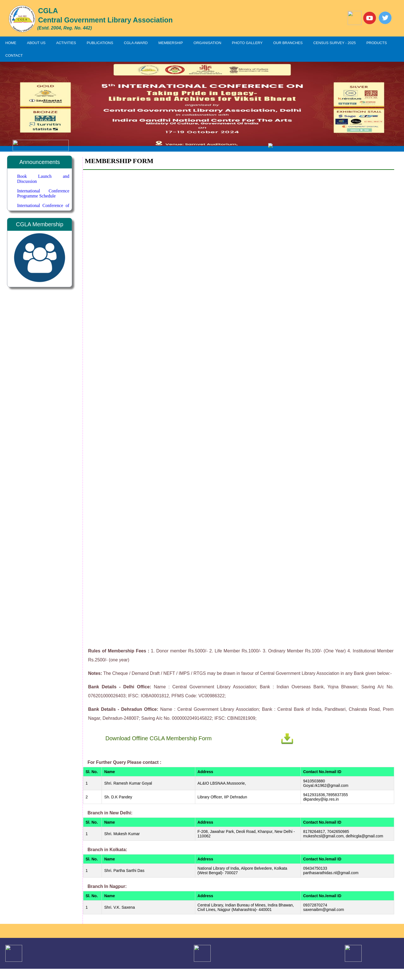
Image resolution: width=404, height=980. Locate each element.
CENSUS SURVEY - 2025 (335, 43)
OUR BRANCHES (288, 43)
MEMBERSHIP (170, 43)
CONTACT (14, 55)
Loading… (239, 406)
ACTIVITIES (66, 43)
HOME (11, 43)
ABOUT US (36, 43)
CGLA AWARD (136, 43)
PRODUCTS (377, 43)
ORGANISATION (207, 43)
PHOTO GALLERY (247, 43)
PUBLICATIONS (100, 43)
